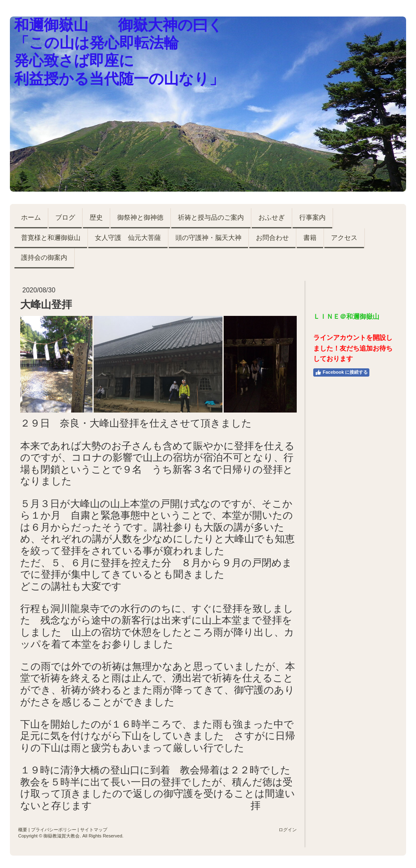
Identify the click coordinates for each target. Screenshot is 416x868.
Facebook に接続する (341, 372)
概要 (23, 830)
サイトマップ (94, 830)
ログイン (288, 830)
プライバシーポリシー (54, 830)
